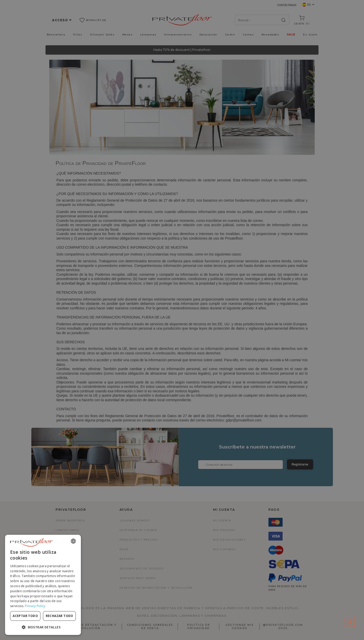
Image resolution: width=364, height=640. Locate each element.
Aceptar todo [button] (25, 616)
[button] (43, 627)
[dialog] (43, 585)
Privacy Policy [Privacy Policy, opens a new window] (35, 606)
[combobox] (73, 541)
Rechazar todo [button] (60, 616)
